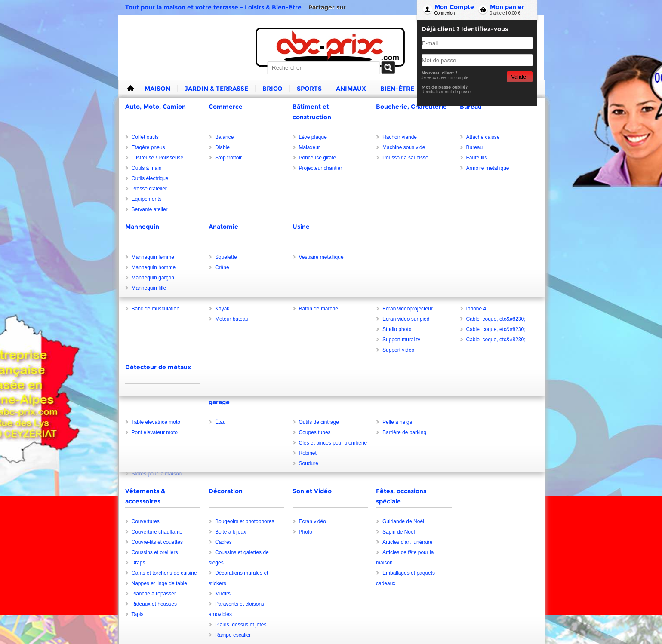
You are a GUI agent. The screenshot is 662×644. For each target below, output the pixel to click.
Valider (519, 77)
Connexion (445, 13)
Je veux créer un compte (445, 78)
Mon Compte (454, 7)
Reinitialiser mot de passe (446, 92)
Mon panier (507, 7)
